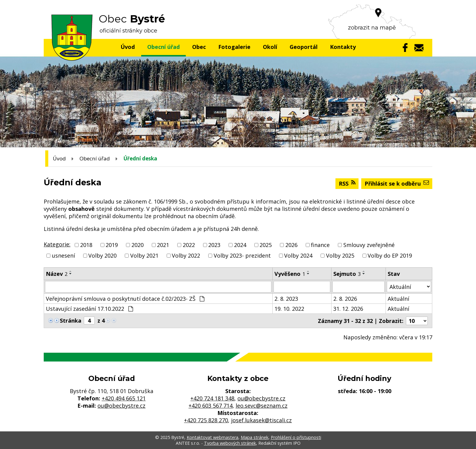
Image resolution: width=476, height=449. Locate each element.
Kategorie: (57, 244)
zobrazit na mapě (372, 28)
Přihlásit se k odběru (397, 183)
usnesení (63, 255)
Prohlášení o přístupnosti (296, 437)
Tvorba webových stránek (230, 443)
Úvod (128, 47)
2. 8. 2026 (345, 299)
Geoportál (304, 47)
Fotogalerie (234, 47)
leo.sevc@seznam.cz (262, 406)
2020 (138, 245)
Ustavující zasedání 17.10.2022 (89, 309)
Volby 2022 (186, 255)
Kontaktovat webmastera (212, 437)
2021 (163, 245)
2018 (86, 245)
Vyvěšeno (290, 274)
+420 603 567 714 (211, 406)
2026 (291, 245)
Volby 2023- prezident (242, 255)
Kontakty (343, 47)
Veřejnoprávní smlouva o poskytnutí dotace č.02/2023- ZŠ (125, 299)
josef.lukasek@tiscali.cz (261, 420)
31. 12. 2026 (348, 309)
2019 (112, 245)
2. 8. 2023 (286, 299)
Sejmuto (347, 274)
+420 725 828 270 (206, 420)
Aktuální (398, 299)
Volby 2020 (102, 255)
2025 (266, 245)
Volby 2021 (144, 255)
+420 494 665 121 (124, 398)
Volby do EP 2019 (390, 255)
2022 (189, 245)
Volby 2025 (340, 255)
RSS (347, 183)
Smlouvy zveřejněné (369, 245)
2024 (240, 245)
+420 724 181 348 (212, 398)
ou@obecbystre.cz (121, 406)
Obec (199, 47)
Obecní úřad (163, 47)
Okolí (270, 47)
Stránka (71, 320)
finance (320, 245)
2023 (214, 245)
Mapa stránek (255, 437)
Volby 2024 (298, 255)
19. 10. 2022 (289, 309)
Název (57, 274)
